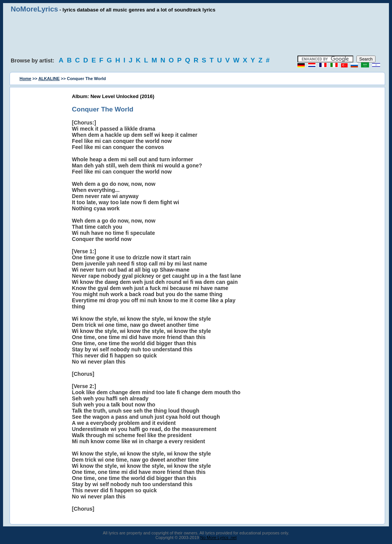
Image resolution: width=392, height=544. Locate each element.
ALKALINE (49, 79)
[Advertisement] (196, 34)
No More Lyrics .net (218, 537)
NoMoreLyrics (34, 9)
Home (25, 79)
